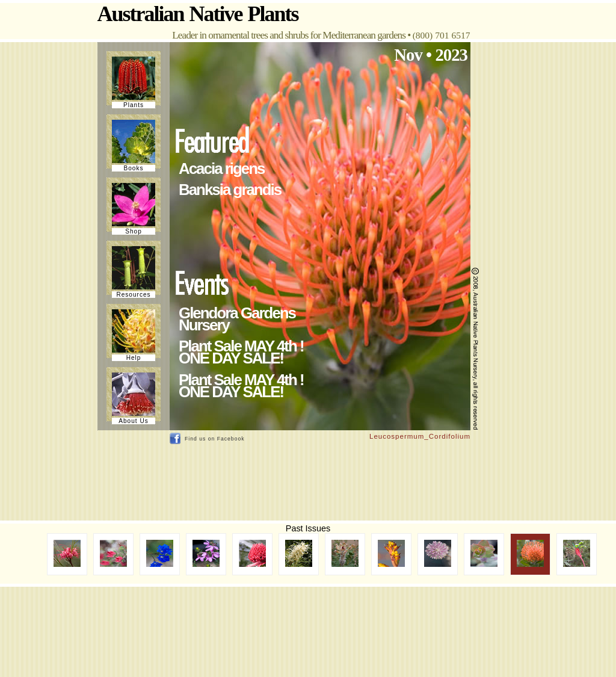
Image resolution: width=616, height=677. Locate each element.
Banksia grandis (230, 190)
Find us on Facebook (215, 439)
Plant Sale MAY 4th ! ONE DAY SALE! (241, 352)
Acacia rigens (221, 168)
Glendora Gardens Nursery (237, 319)
